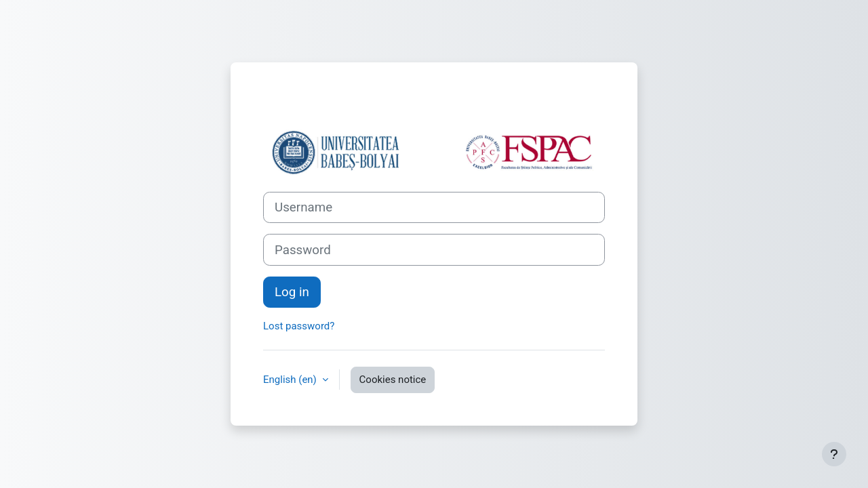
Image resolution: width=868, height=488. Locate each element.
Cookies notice (393, 380)
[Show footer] (834, 454)
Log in (292, 292)
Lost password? (299, 326)
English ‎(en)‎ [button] (291, 380)
